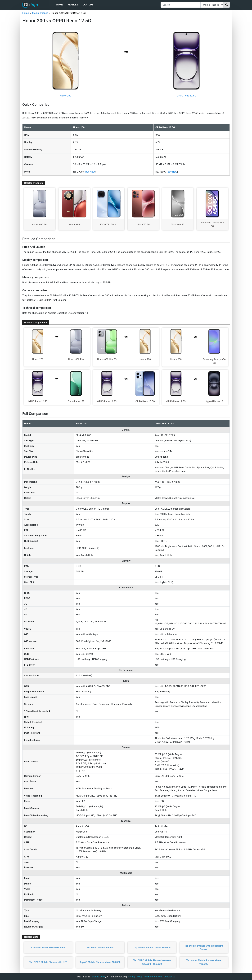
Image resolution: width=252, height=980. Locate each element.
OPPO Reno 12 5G (186, 96)
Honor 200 (66, 96)
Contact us (169, 977)
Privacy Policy (135, 977)
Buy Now (90, 172)
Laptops (88, 5)
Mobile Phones (40, 13)
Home (60, 5)
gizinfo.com (98, 977)
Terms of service (153, 977)
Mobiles (73, 5)
